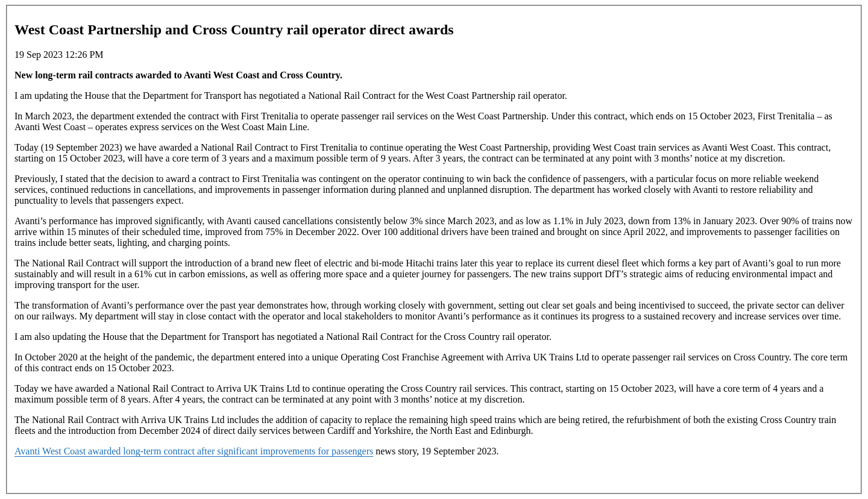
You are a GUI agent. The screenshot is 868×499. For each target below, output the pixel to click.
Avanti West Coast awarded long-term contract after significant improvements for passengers (194, 451)
